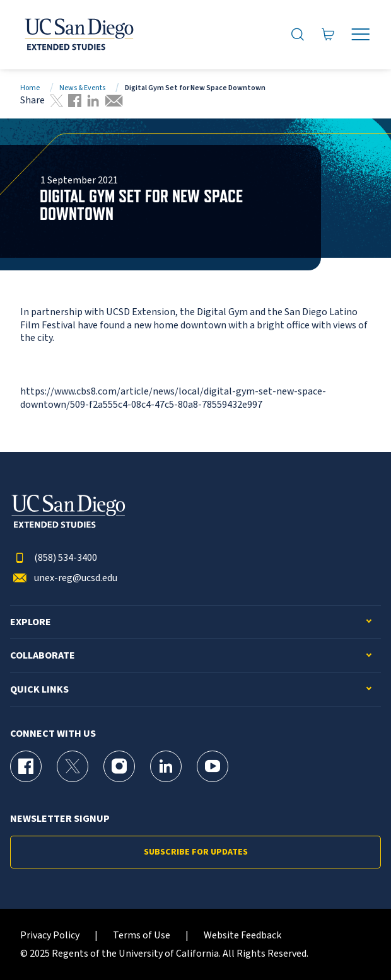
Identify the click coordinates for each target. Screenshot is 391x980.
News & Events (82, 88)
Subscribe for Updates (196, 852)
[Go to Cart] (328, 35)
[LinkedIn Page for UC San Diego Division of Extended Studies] (166, 766)
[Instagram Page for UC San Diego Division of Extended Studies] (119, 766)
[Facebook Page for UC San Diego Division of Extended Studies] (26, 766)
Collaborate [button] (43, 656)
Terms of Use (142, 936)
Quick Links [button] (39, 690)
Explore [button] (31, 622)
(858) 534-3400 (54, 558)
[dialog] (353, 942)
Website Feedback (242, 936)
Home (30, 88)
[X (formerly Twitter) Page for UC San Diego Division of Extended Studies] (73, 766)
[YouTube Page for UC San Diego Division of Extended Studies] (213, 766)
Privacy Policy (50, 936)
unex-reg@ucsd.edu (64, 578)
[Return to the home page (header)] (78, 35)
